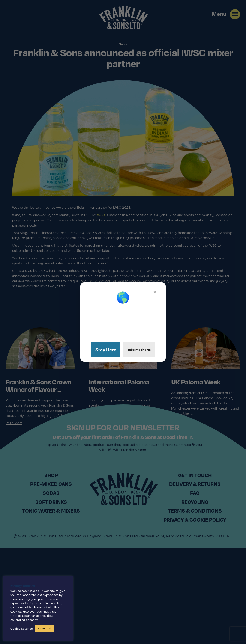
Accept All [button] (45, 628)
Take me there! (139, 350)
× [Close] (155, 292)
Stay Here (106, 350)
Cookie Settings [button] (22, 629)
